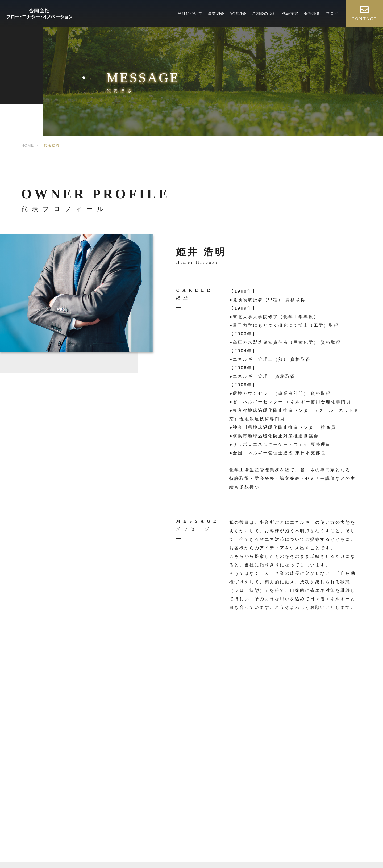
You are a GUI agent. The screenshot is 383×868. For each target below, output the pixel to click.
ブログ (332, 14)
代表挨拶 (290, 14)
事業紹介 (216, 14)
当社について (190, 14)
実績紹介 (238, 14)
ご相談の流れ (264, 14)
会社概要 (312, 14)
